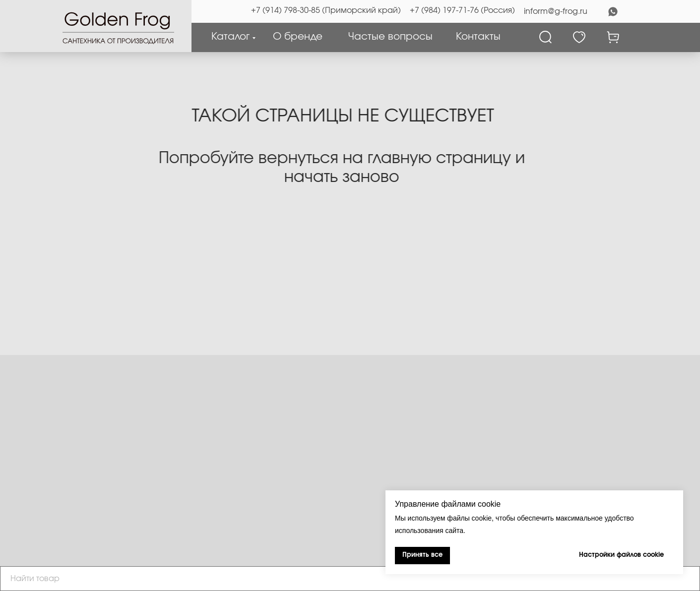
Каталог (230, 37)
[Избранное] (579, 37)
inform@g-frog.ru (556, 11)
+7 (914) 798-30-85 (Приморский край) (326, 10)
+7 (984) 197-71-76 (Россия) (462, 10)
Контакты (478, 37)
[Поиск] (545, 37)
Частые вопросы (390, 37)
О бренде (298, 37)
